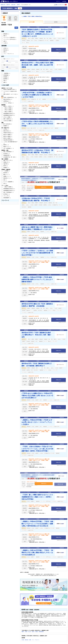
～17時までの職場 (8, 110)
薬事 (5, 82)
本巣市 (26, 632)
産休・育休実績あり (8, 152)
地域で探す (13, 5)
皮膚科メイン (7, 176)
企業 (5, 41)
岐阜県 (18, 5)
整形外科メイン (7, 178)
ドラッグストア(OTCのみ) (10, 39)
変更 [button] (16, 28)
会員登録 (64, 1)
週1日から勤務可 (8, 135)
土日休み (6, 129)
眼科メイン (6, 174)
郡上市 (30, 632)
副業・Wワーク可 (8, 160)
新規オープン (7, 147)
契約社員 (6, 50)
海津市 (33, 632)
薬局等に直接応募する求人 (10, 89)
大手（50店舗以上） (8, 148)
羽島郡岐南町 (41, 632)
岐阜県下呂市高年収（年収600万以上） (32, 16)
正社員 (6, 48)
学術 (5, 81)
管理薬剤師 (6, 75)
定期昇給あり (7, 101)
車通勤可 (6, 126)
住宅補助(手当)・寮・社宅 (10, 157)
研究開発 (6, 77)
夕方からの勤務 (7, 117)
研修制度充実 (7, 155)
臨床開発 (6, 79)
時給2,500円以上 (8, 99)
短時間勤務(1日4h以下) (9, 113)
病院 (5, 36)
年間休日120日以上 (8, 133)
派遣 (5, 52)
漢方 (5, 180)
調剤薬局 (6, 34)
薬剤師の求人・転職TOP (5, 5)
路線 (10, 18)
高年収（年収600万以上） (10, 97)
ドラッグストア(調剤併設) (10, 38)
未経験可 (6, 168)
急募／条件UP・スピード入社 (11, 94)
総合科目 (6, 173)
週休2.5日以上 (7, 131)
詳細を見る (59, 50)
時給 (9, 65)
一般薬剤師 (7, 73)
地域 (4, 18)
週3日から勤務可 (8, 138)
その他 (5, 43)
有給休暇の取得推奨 (8, 140)
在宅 (5, 184)
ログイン (58, 1)
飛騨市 (23, 632)
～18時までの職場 (8, 112)
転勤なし (6, 145)
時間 (16, 18)
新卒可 (5, 166)
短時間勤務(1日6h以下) (9, 115)
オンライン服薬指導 (8, 182)
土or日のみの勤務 (8, 121)
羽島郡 (36, 632)
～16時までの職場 (8, 108)
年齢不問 (6, 164)
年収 (9, 59)
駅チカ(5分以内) (8, 124)
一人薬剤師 (6, 171)
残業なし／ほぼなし (8, 106)
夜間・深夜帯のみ (8, 119)
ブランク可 (6, 196)
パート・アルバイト (8, 54)
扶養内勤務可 (7, 198)
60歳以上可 (6, 162)
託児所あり (6, 153)
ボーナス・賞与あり (8, 103)
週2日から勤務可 (8, 136)
